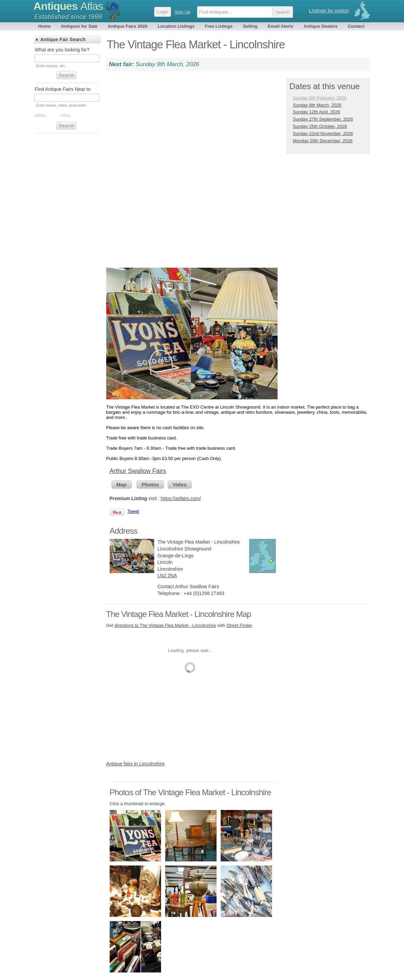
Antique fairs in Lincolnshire (136, 764)
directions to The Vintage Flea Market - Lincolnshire (165, 625)
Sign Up (182, 12)
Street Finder (239, 625)
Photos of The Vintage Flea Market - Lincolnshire (190, 792)
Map (122, 485)
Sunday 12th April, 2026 (317, 112)
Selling (250, 26)
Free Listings (219, 26)
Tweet (133, 511)
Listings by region (329, 10)
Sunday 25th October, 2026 (320, 126)
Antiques (68, 6)
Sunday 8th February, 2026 (320, 98)
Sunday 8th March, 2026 (317, 105)
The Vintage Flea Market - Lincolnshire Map (179, 614)
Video (180, 485)
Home (45, 26)
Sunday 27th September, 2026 (323, 119)
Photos (150, 485)
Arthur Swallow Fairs (138, 471)
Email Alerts (280, 26)
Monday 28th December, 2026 (323, 141)
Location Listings (176, 26)
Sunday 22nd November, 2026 (323, 134)
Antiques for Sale (79, 26)
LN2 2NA (167, 576)
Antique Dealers (321, 26)
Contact (356, 26)
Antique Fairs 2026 (128, 26)
